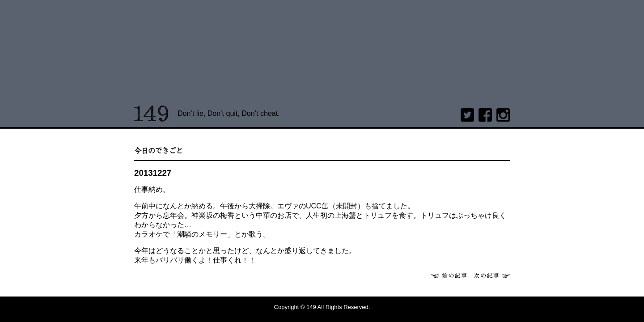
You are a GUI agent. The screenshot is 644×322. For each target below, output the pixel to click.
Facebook (485, 115)
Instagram (503, 115)
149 (151, 114)
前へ (449, 275)
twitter (467, 115)
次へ (492, 275)
